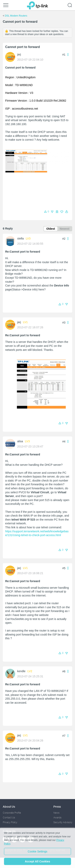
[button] (67, 212)
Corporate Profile (12, 813)
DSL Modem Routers (16, 16)
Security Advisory (63, 822)
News (56, 813)
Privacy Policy (10, 822)
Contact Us (9, 817)
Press (57, 807)
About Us (9, 807)
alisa (20, 441)
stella (20, 238)
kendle (21, 671)
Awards (57, 817)
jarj (19, 54)
